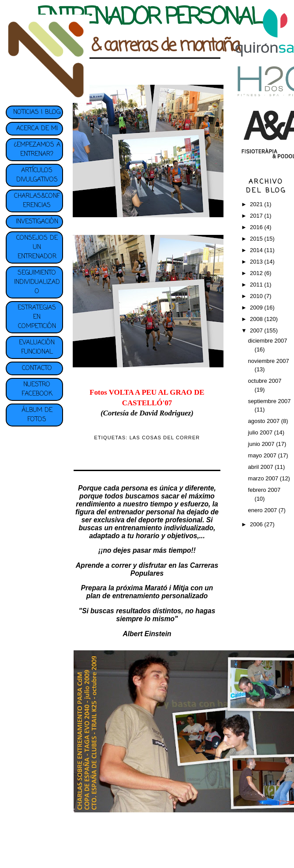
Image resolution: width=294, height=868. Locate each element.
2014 (257, 250)
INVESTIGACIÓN (37, 222)
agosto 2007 (265, 421)
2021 (257, 204)
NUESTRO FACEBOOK (37, 389)
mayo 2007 (263, 455)
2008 (257, 319)
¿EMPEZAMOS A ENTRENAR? (37, 150)
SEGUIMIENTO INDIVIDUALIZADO (37, 282)
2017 (257, 216)
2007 (257, 330)
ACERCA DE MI (37, 129)
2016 (257, 227)
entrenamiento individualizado (164, 528)
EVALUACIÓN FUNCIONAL (37, 347)
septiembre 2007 (270, 401)
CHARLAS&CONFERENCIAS (37, 201)
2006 (257, 524)
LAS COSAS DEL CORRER (165, 438)
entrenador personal (142, 512)
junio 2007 (262, 444)
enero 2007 (263, 510)
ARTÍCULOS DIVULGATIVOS (37, 175)
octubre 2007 (265, 381)
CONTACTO (37, 368)
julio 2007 (261, 432)
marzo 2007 (264, 478)
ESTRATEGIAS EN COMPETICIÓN (37, 317)
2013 (257, 262)
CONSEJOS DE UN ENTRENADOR (37, 247)
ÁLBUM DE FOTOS (37, 415)
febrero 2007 (264, 490)
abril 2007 (262, 467)
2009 (257, 308)
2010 (257, 296)
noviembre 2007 (269, 361)
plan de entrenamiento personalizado (147, 596)
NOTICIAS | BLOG (37, 112)
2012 (257, 273)
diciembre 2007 (268, 341)
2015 (257, 239)
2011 (257, 285)
